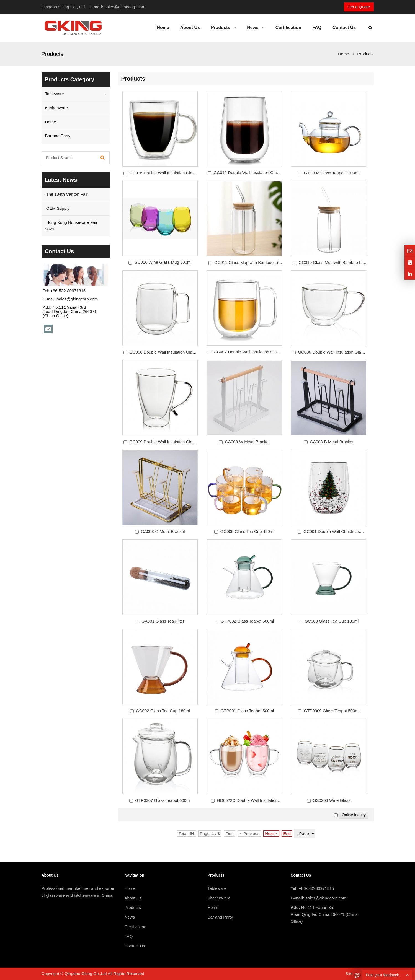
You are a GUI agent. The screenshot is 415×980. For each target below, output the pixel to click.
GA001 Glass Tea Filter (163, 621)
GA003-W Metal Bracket (247, 442)
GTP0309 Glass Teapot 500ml (332, 711)
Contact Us (135, 946)
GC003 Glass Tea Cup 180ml (332, 621)
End (287, 833)
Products (133, 907)
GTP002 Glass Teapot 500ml (247, 621)
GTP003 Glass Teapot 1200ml (332, 173)
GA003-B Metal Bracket (332, 442)
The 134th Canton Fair (66, 194)
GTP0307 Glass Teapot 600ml (163, 800)
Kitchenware (57, 108)
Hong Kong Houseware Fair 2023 (71, 226)
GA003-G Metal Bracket (163, 531)
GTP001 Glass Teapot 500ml (247, 711)
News (130, 917)
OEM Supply (57, 208)
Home (51, 122)
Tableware (55, 94)
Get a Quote (359, 7)
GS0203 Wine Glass (332, 800)
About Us (133, 898)
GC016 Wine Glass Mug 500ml (163, 262)
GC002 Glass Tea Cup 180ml (163, 711)
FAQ (129, 936)
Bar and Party (58, 136)
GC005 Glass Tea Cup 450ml (247, 531)
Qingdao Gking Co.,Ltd (86, 973)
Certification (136, 927)
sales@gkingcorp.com (125, 7)
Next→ (271, 833)
